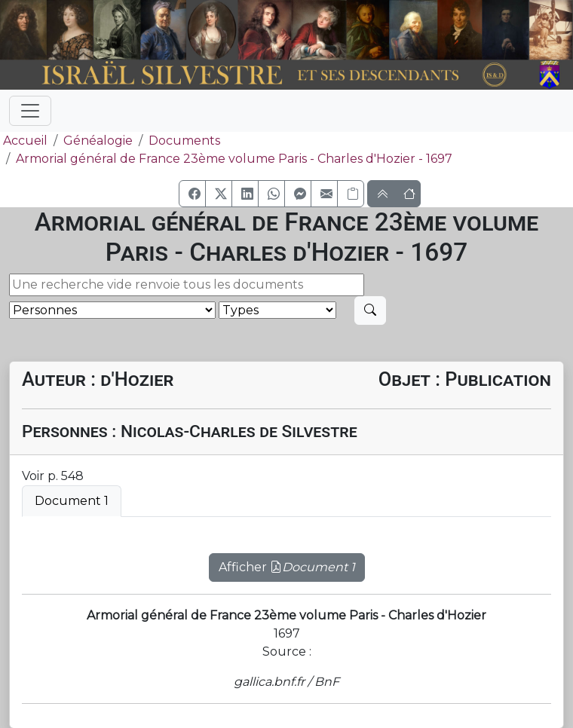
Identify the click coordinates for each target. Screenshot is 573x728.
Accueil (24, 141)
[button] (192, 194)
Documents (184, 141)
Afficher (287, 567)
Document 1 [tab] (72, 501)
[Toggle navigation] (30, 111)
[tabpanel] (286, 558)
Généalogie (98, 141)
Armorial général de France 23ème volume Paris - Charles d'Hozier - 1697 (234, 159)
